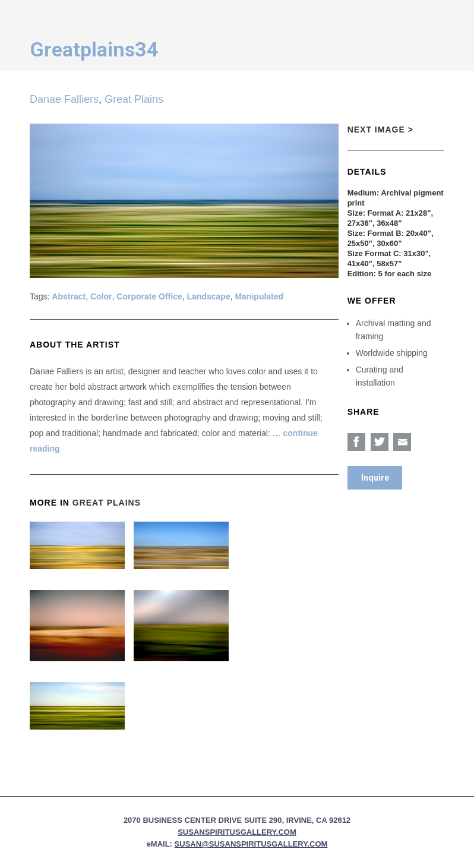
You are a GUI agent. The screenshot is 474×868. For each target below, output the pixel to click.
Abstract (69, 296)
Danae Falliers (64, 99)
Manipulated (259, 296)
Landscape (209, 296)
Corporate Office (149, 296)
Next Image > (380, 130)
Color (101, 296)
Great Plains (134, 99)
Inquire (375, 478)
